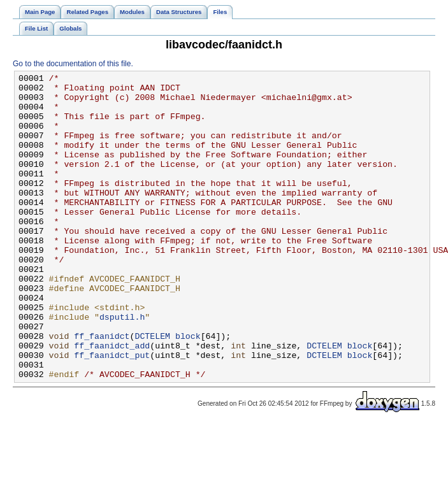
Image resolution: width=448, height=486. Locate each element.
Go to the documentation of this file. (73, 64)
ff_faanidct (102, 389)
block (188, 389)
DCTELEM (152, 389)
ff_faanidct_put (112, 412)
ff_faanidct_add (112, 401)
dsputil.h (122, 366)
